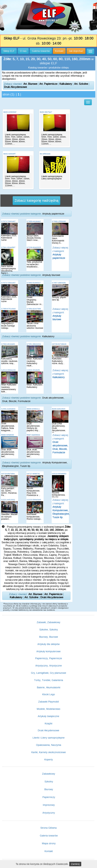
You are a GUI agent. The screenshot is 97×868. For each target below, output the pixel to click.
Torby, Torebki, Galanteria (49, 680)
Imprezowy (49, 805)
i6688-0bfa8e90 (8, 435)
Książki (48, 723)
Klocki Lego (49, 694)
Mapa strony (49, 843)
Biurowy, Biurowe (49, 637)
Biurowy (49, 789)
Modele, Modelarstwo (48, 709)
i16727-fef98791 (33, 474)
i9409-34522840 (59, 409)
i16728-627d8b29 (59, 344)
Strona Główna (48, 828)
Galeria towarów (49, 836)
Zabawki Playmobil (48, 702)
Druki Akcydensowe (15, 87)
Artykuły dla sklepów (48, 644)
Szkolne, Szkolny (49, 630)
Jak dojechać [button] (76, 51)
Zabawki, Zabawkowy (48, 622)
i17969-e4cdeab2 (34, 221)
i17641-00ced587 (8, 247)
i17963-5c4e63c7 (34, 283)
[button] (90, 51)
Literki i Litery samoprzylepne (49, 738)
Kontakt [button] (59, 51)
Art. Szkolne (81, 84)
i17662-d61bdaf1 (8, 344)
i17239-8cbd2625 (34, 247)
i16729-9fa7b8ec (8, 474)
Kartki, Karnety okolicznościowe (49, 752)
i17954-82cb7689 (34, 309)
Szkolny (49, 782)
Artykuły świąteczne (48, 716)
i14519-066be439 (8, 370)
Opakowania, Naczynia (49, 745)
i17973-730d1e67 (8, 221)
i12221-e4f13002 (8, 500)
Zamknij (75, 864)
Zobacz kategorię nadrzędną (36, 200)
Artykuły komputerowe (48, 651)
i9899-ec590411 (33, 409)
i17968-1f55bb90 (59, 221)
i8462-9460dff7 (10, 154)
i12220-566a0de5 (34, 500)
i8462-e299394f (10, 112)
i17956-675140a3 (8, 309)
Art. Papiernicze (48, 84)
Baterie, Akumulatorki (49, 687)
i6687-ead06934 (33, 435)
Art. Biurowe (30, 84)
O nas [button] (23, 51)
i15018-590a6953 (59, 474)
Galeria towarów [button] (41, 51)
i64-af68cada (45, 154)
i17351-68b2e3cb (34, 344)
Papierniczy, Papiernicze (49, 658)
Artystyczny (49, 813)
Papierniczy (49, 797)
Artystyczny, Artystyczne (49, 666)
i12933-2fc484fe (33, 370)
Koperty (49, 760)
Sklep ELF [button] (9, 51)
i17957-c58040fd (59, 283)
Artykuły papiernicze (53, 214)
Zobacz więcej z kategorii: (60, 374)
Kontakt (49, 851)
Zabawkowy (49, 774)
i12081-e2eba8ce (8, 409)
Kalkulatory (66, 84)
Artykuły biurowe (51, 275)
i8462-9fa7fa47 (46, 112)
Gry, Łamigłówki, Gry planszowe (49, 673)
